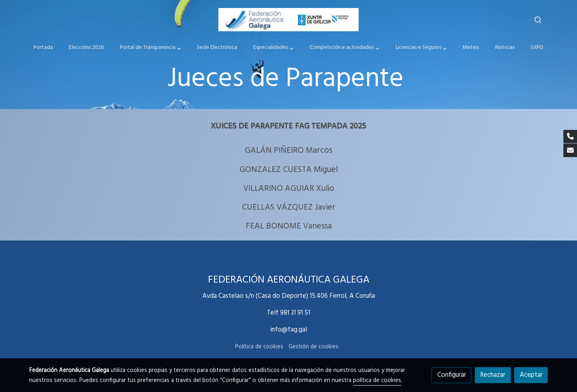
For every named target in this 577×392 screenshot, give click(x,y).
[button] (150, 48)
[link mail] (570, 150)
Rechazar (493, 375)
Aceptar (531, 375)
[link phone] (570, 137)
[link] (288, 20)
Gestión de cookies (314, 347)
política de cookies (377, 381)
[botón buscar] (538, 20)
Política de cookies (259, 347)
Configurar (452, 375)
